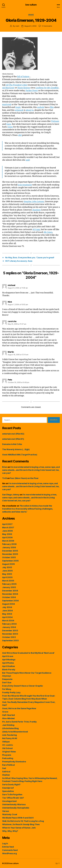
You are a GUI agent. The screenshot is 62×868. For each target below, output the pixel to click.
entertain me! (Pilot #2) (13, 434)
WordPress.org (10, 853)
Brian (5, 467)
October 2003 (9, 637)
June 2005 (7, 571)
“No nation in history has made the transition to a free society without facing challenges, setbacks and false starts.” (27, 509)
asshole (41, 107)
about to (30, 110)
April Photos (8, 663)
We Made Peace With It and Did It (18, 818)
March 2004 (8, 621)
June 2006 (7, 531)
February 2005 (9, 584)
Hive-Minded (8, 718)
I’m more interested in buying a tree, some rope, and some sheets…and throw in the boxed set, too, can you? (31, 470)
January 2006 (9, 547)
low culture (31, 5)
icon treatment (25, 185)
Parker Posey (32, 91)
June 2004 (7, 611)
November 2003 (10, 634)
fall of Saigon (23, 77)
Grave (31, 15)
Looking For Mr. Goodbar (47, 88)
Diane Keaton (24, 88)
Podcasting (8, 758)
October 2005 (9, 557)
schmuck (19, 110)
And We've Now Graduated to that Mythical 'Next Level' (28, 653)
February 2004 (9, 624)
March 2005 (8, 581)
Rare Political (8, 765)
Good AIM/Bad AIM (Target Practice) (20, 455)
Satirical (6, 772)
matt (17, 26)
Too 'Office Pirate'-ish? (13, 798)
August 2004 (9, 604)
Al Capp (36, 229)
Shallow (6, 775)
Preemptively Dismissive (14, 762)
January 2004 (9, 627)
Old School (7, 748)
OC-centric (8, 745)
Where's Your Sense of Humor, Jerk (19, 828)
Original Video (9, 752)
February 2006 (9, 544)
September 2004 (10, 601)
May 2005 (7, 574)
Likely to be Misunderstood (15, 732)
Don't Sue (7, 682)
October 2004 (9, 597)
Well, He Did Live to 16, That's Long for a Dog (23, 821)
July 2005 (7, 567)
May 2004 (7, 614)
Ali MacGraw (8, 88)
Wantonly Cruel (10, 814)
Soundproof (8, 788)
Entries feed (8, 847)
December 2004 (10, 591)
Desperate (7, 679)
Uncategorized (9, 801)
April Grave (8, 656)
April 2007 (7, 524)
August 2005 (9, 564)
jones (10, 127)
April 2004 (7, 617)
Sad (4, 768)
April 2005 (7, 577)
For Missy (7, 689)
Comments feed (10, 850)
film (52, 107)
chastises (37, 210)
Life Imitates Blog (10, 728)
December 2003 (10, 631)
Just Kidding (8, 725)
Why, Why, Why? (10, 831)
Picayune (7, 755)
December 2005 (10, 551)
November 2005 (10, 554)
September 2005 (10, 561)
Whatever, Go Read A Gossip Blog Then (21, 824)
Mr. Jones (48, 232)
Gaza (9, 124)
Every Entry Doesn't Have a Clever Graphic (23, 686)
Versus (6, 811)
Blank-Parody (9, 670)
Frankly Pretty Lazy (11, 692)
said (28, 160)
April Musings (9, 660)
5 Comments (47, 26)
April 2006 (7, 537)
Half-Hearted (9, 715)
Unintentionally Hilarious (14, 804)
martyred (7, 105)
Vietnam (55, 121)
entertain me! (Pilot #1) (13, 439)
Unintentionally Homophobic (16, 808)
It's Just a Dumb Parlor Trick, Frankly (19, 722)
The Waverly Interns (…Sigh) (16, 449)
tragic (18, 107)
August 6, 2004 (30, 26)
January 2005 (9, 587)
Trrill (4, 478)
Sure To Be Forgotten (12, 794)
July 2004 (7, 607)
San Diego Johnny (11, 495)
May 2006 (7, 534)
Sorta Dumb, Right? (11, 785)
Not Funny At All (10, 738)
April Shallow (9, 666)
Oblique (6, 742)
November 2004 (10, 594)
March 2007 (8, 528)
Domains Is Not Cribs (12, 444)
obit (20, 135)
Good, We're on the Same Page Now (19, 708)
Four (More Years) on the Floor (24, 478)
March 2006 (8, 541)
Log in (5, 843)
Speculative (8, 791)
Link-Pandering (10, 735)
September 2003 (10, 641)
